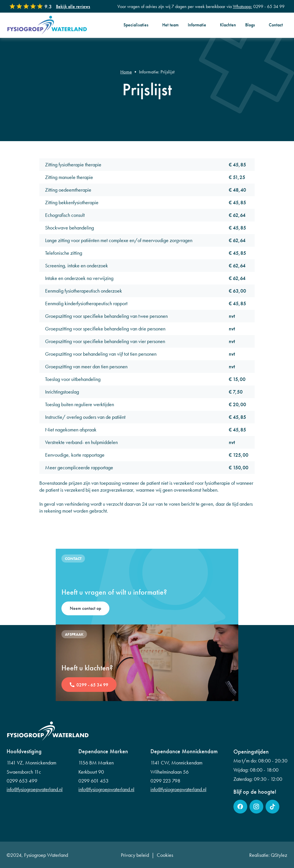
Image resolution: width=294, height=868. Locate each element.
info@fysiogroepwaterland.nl (35, 789)
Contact (276, 25)
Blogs (250, 25)
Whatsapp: (242, 6)
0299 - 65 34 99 (92, 685)
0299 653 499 (22, 781)
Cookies (165, 855)
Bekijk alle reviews (73, 6)
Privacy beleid (135, 855)
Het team (170, 25)
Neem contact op (85, 608)
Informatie (197, 25)
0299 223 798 (165, 781)
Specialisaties (136, 25)
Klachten (228, 25)
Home (126, 72)
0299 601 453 (93, 781)
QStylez (279, 855)
